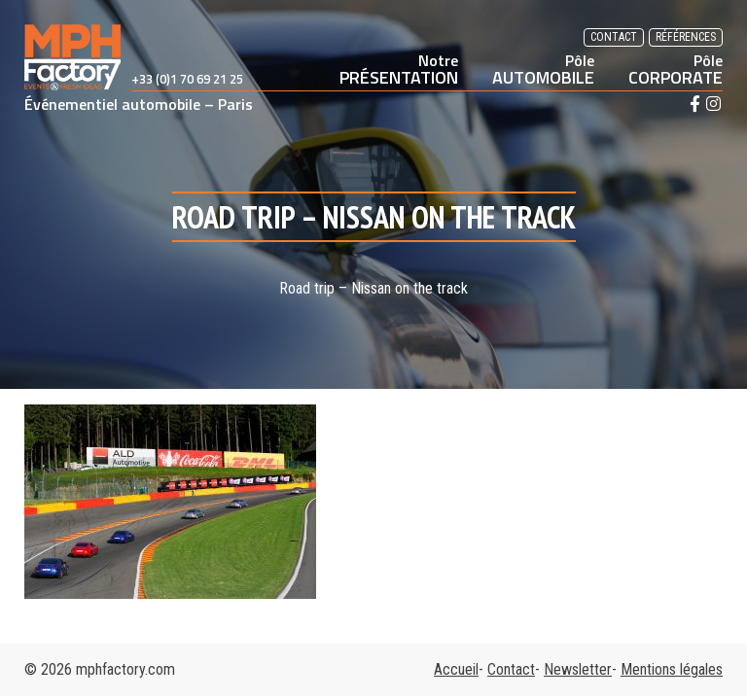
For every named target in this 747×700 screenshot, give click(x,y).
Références (686, 37)
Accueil (456, 669)
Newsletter (578, 669)
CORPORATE (676, 69)
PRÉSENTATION (399, 69)
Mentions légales (672, 669)
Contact (614, 37)
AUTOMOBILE (543, 69)
